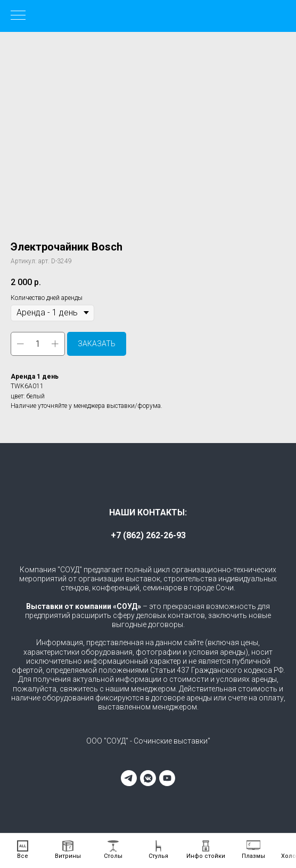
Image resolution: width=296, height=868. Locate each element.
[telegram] (129, 778)
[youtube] (167, 778)
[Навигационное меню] (18, 16)
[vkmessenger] (148, 778)
